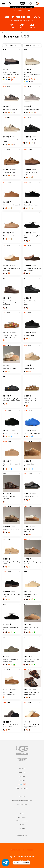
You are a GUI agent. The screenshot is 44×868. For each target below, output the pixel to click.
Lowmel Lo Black (30, 140)
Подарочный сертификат (22, 801)
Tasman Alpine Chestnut (29, 530)
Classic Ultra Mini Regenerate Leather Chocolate (11, 303)
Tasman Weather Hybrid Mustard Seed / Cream (32, 74)
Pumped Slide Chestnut (29, 465)
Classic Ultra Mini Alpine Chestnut (9, 693)
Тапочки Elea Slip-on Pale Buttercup (31, 595)
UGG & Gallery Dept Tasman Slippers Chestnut (31, 401)
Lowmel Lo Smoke (10, 109)
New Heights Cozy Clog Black (12, 595)
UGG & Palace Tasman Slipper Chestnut (11, 336)
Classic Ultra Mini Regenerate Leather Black (31, 303)
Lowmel (22, 780)
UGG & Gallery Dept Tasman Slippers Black (11, 400)
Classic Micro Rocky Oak (31, 173)
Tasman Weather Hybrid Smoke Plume (11, 73)
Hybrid (20, 784)
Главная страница (8, 33)
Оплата (22, 829)
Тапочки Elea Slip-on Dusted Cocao (31, 661)
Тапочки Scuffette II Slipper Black (11, 726)
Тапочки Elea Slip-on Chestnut (31, 628)
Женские (22, 769)
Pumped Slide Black (10, 433)
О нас (22, 813)
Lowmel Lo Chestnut (11, 172)
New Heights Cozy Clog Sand (12, 563)
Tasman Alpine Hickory (12, 529)
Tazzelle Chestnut (10, 368)
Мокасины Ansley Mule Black (32, 237)
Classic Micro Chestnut (11, 205)
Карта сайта (22, 835)
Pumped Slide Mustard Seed (11, 465)
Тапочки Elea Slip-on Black (11, 628)
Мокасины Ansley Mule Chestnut (12, 269)
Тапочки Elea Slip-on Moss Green (11, 661)
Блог (22, 825)
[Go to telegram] (6, 863)
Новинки (22, 797)
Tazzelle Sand (29, 368)
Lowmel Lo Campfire (31, 109)
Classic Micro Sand (10, 236)
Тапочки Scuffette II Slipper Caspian (31, 693)
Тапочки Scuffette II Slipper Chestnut (31, 726)
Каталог (17, 33)
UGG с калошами (22, 788)
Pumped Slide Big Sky (32, 433)
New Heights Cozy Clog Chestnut (32, 563)
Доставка (22, 817)
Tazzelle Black (29, 335)
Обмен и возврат (22, 821)
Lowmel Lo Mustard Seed (10, 141)
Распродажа (22, 804)
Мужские (22, 772)
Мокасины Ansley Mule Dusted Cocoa (32, 269)
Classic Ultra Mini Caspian (9, 498)
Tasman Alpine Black (31, 497)
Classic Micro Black (31, 205)
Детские (22, 776)
